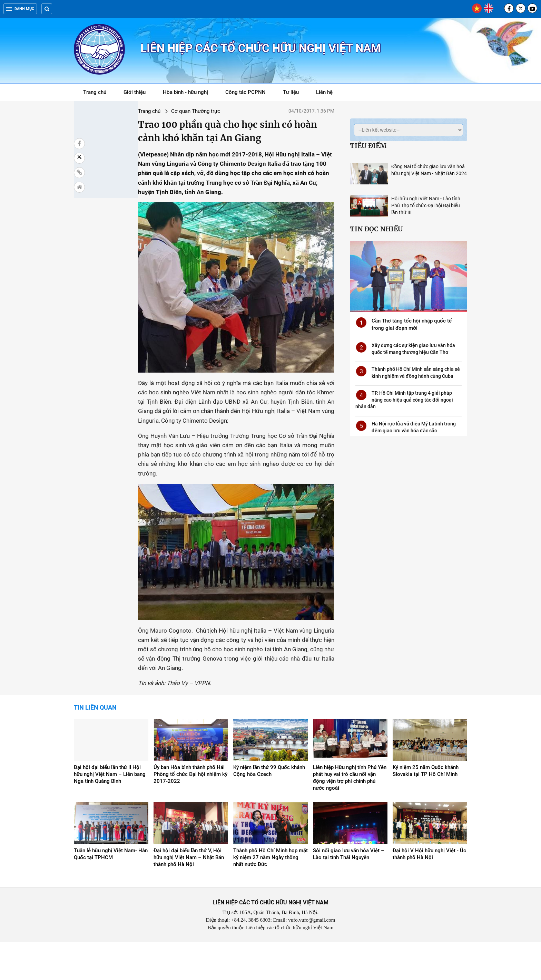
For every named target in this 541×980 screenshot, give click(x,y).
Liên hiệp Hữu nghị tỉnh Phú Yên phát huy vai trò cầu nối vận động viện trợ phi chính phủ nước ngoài (350, 816)
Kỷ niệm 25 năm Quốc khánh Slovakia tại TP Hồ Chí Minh (426, 809)
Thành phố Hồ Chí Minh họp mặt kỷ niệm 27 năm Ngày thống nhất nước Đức (270, 896)
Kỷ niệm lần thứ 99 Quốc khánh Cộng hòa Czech (269, 809)
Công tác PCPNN (245, 92)
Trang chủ (95, 92)
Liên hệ (324, 92)
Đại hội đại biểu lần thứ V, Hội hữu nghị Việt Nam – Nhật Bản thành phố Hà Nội (189, 896)
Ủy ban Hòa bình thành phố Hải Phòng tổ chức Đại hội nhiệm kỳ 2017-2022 (190, 813)
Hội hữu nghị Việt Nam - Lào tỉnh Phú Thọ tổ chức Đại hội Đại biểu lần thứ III (426, 205)
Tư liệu (294, 93)
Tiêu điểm (368, 146)
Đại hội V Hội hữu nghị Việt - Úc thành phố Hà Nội (429, 892)
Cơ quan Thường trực (147, 111)
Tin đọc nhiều (376, 229)
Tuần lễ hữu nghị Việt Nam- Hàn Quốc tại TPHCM (111, 892)
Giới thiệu (135, 92)
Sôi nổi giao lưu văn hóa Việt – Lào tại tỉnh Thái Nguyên (349, 892)
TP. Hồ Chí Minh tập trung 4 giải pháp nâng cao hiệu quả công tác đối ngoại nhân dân (404, 400)
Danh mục (20, 9)
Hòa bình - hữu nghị (185, 92)
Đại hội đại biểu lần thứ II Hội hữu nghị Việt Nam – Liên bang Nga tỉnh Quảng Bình (110, 813)
